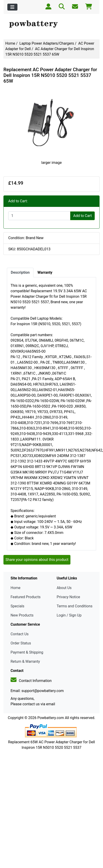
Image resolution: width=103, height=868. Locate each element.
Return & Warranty (25, 661)
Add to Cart (82, 216)
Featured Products (26, 597)
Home (10, 43)
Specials (17, 606)
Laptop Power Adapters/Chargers (47, 43)
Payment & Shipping (27, 652)
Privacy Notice (68, 597)
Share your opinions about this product (37, 560)
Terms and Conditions (75, 606)
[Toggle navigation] (12, 7)
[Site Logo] (51, 24)
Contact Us (20, 634)
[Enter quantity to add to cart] (39, 216)
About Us (64, 588)
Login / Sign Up (69, 615)
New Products (22, 615)
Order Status (21, 643)
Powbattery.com (51, 718)
